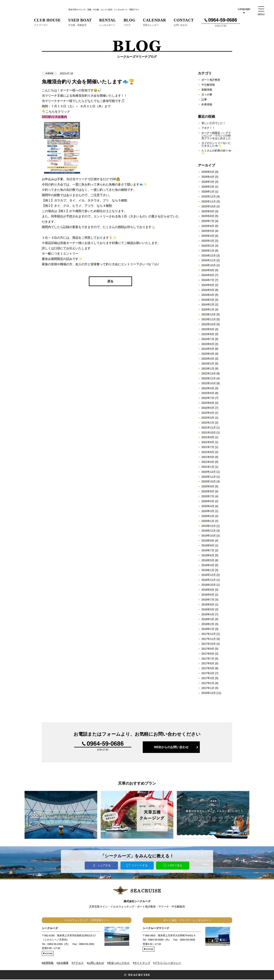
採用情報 (48, 963)
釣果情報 (207, 105)
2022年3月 (208, 418)
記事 (204, 100)
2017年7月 (208, 659)
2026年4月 (208, 177)
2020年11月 (209, 477)
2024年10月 (209, 266)
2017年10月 (209, 644)
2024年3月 (208, 300)
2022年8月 (208, 394)
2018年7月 (208, 600)
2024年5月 (208, 290)
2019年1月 (208, 570)
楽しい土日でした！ (213, 124)
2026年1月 (208, 192)
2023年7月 (208, 340)
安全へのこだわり (119, 963)
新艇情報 (207, 90)
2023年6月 (208, 344)
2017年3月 (208, 679)
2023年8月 (208, 335)
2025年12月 (209, 197)
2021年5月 (208, 458)
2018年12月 (209, 575)
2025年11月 (209, 202)
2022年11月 (209, 379)
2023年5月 (208, 349)
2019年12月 (209, 526)
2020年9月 (208, 487)
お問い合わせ (96, 963)
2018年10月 (209, 585)
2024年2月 (208, 305)
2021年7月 (208, 448)
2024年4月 (208, 295)
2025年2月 (208, 246)
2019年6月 (208, 556)
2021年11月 (209, 428)
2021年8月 (208, 443)
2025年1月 (208, 251)
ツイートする (140, 866)
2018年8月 (208, 595)
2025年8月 (208, 217)
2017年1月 (208, 689)
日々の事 (207, 95)
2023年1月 (208, 369)
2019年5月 (208, 561)
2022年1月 (208, 423)
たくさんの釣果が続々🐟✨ (216, 152)
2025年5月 (208, 231)
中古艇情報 (208, 85)
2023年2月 (208, 364)
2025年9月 (208, 212)
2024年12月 (209, 256)
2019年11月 (209, 531)
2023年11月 (209, 320)
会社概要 (63, 963)
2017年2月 (208, 684)
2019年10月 (209, 536)
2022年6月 (208, 403)
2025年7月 (208, 222)
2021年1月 (208, 467)
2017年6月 (208, 664)
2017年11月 (209, 639)
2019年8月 (208, 546)
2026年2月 (208, 187)
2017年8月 (208, 654)
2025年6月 (208, 226)
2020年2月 (208, 517)
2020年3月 (208, 512)
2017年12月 (209, 634)
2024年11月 (209, 261)
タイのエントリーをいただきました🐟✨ (216, 145)
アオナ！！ (208, 129)
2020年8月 (208, 492)
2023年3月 (208, 359)
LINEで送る (175, 866)
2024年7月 (208, 281)
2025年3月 (208, 241)
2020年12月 (209, 472)
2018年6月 (208, 605)
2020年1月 (208, 522)
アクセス (78, 963)
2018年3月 (208, 620)
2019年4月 (208, 566)
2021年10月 (209, 433)
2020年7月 (208, 497)
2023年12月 (209, 315)
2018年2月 (208, 625)
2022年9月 (208, 389)
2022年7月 (208, 398)
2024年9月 (208, 271)
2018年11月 (209, 580)
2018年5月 (208, 610)
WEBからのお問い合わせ (171, 748)
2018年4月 (208, 615)
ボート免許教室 (211, 80)
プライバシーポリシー (168, 963)
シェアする (104, 866)
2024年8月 (208, 276)
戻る (110, 282)
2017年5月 (208, 669)
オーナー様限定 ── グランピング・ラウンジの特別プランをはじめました (216, 136)
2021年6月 (208, 453)
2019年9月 (208, 541)
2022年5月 (208, 408)
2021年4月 (208, 462)
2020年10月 (209, 482)
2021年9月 (208, 438)
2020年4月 (208, 507)
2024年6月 (208, 286)
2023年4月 (208, 354)
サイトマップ (142, 963)
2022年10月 (209, 384)
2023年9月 (208, 330)
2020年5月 (208, 502)
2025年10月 (209, 207)
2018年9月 (208, 590)
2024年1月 (208, 310)
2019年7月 (208, 551)
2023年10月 (209, 325)
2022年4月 (208, 413)
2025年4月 (208, 236)
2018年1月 (208, 630)
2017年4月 (208, 674)
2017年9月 (208, 649)
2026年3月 (208, 182)
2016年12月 (209, 694)
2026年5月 (208, 172)
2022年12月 (209, 374)
